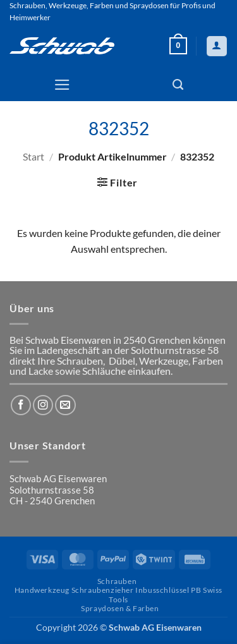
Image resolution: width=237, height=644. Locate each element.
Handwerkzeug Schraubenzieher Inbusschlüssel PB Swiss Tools (118, 594)
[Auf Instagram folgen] (43, 405)
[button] (178, 46)
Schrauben (117, 581)
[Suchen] (178, 85)
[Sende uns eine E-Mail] (65, 405)
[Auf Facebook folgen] (21, 405)
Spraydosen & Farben (120, 608)
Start (33, 157)
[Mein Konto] (216, 46)
